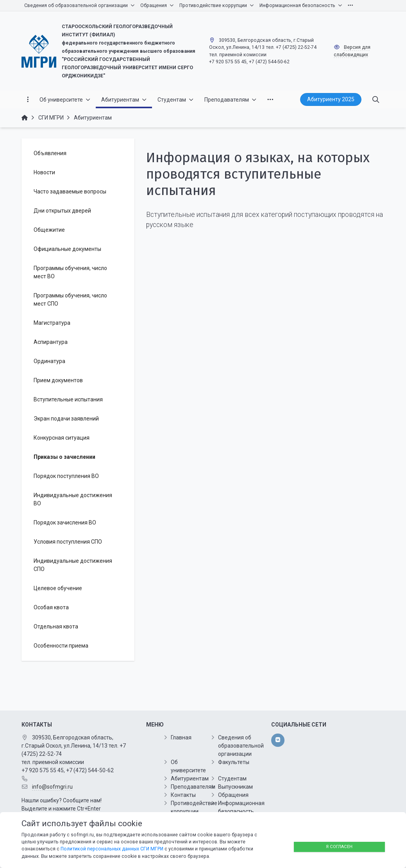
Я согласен (339, 847)
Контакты (183, 795)
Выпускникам (235, 787)
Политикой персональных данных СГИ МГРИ (112, 849)
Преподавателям (193, 787)
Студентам (232, 779)
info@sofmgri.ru (52, 787)
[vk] (278, 740)
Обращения (233, 795)
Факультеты (234, 762)
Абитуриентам (190, 779)
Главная (181, 737)
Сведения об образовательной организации (241, 746)
